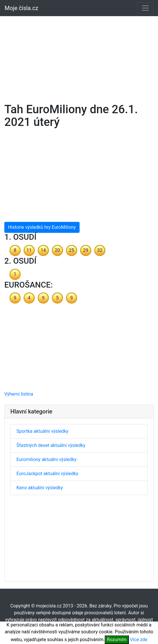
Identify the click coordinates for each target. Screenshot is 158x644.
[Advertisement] (79, 56)
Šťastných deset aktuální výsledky (51, 445)
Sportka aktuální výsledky (42, 431)
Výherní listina (19, 394)
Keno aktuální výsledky (40, 488)
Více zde (139, 640)
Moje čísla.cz (21, 8)
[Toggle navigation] (145, 8)
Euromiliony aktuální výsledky (46, 459)
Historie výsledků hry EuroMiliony (42, 227)
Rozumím (117, 640)
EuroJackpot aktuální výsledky (47, 474)
